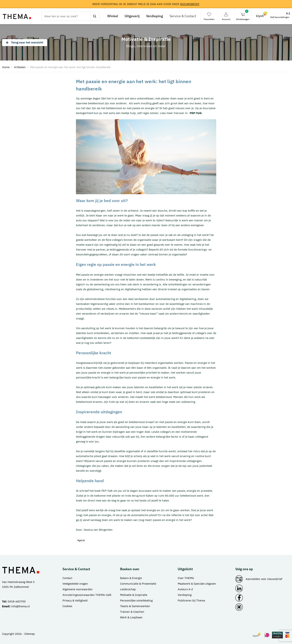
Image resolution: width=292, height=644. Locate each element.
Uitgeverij (132, 16)
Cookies (67, 606)
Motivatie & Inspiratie (134, 595)
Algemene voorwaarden (78, 589)
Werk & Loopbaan (131, 617)
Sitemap (30, 634)
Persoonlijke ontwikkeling (136, 600)
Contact (67, 578)
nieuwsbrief (190, 4)
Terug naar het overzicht (25, 42)
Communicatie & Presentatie (138, 584)
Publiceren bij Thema (191, 600)
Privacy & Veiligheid (75, 600)
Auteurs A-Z (185, 589)
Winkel (113, 16)
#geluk (81, 540)
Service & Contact (183, 16)
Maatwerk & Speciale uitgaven (197, 584)
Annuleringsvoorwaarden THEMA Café (87, 595)
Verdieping (155, 16)
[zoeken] (95, 16)
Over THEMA (186, 578)
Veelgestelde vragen (75, 584)
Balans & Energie (131, 578)
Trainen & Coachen (132, 612)
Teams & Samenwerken (135, 606)
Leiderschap (128, 589)
